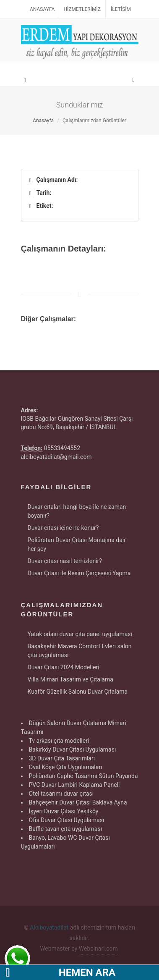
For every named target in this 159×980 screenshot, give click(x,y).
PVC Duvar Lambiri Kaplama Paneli (74, 785)
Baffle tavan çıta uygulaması (66, 829)
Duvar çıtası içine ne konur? (63, 528)
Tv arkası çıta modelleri (59, 741)
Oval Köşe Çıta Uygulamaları (66, 767)
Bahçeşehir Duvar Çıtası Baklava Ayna (78, 802)
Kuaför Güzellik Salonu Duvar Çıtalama (78, 692)
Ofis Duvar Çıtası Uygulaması (67, 820)
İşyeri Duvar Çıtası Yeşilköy (64, 811)
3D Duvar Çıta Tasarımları (62, 758)
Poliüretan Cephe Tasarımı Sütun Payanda (83, 776)
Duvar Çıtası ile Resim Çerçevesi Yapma (79, 573)
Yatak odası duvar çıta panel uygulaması (80, 634)
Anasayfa (42, 9)
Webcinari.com (98, 949)
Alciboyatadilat (49, 928)
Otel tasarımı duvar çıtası (61, 794)
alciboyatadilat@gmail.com (56, 457)
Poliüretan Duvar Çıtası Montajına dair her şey (77, 544)
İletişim (121, 9)
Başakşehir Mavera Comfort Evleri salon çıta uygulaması (80, 651)
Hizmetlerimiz (82, 9)
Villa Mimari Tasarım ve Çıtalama (70, 679)
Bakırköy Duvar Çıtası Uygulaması (73, 749)
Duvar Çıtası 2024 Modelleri (64, 667)
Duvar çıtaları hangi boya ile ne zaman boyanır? (77, 511)
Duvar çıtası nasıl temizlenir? (65, 561)
